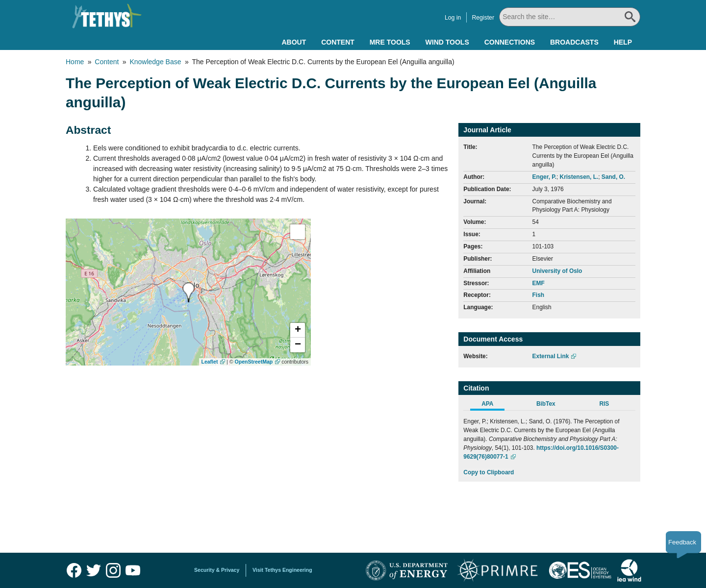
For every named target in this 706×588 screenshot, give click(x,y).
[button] (298, 330)
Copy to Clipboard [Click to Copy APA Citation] (489, 472)
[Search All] (570, 17)
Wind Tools (447, 42)
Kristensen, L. (579, 177)
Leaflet (210, 362)
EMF (539, 283)
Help (623, 42)
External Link (551, 356)
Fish (538, 295)
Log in (453, 18)
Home (75, 62)
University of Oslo (557, 271)
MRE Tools (390, 42)
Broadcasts (574, 42)
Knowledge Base (155, 62)
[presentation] (189, 292)
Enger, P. (544, 177)
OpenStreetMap (254, 362)
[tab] (492, 405)
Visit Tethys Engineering (282, 570)
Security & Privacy (217, 570)
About (294, 42)
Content (338, 42)
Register (483, 18)
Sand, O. (613, 177)
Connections (510, 42)
